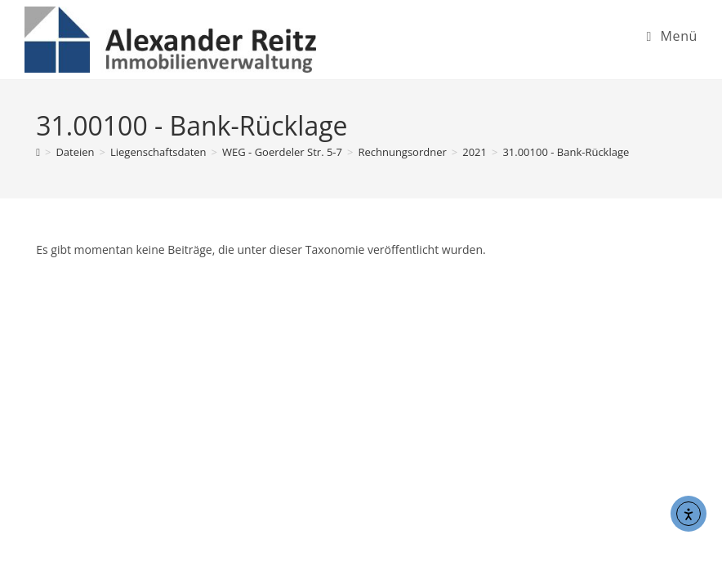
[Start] (38, 152)
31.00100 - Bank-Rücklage (566, 152)
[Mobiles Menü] (672, 36)
